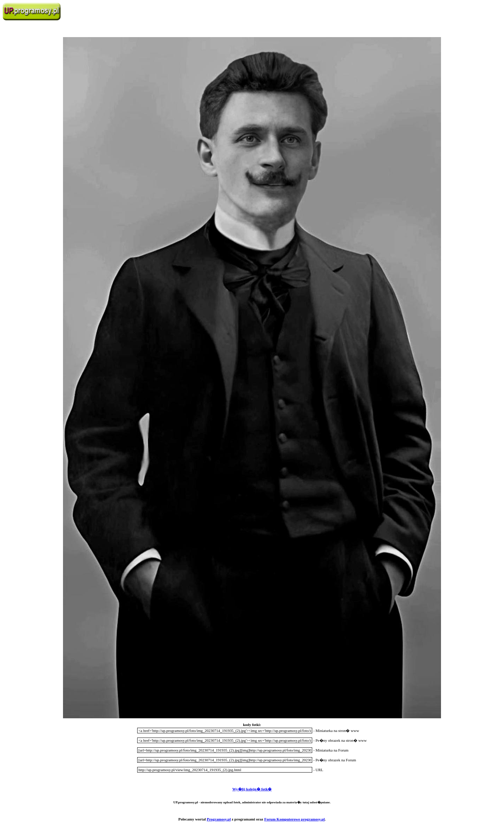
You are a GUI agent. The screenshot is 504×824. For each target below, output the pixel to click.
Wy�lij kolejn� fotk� (252, 789)
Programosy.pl (219, 819)
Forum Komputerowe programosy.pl (295, 819)
